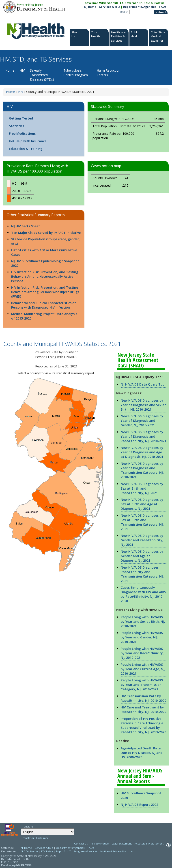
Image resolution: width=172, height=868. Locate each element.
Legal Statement (122, 843)
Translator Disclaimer (35, 838)
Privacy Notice (100, 843)
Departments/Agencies (140, 7)
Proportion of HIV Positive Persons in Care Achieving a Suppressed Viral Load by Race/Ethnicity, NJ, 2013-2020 (143, 725)
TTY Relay (47, 851)
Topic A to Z (63, 851)
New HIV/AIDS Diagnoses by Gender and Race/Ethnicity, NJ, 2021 (142, 540)
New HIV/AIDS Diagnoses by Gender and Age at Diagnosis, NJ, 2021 (142, 556)
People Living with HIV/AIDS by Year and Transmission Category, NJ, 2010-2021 (142, 685)
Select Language (21, 828)
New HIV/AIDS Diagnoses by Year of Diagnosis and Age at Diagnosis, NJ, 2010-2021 (142, 452)
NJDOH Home (29, 851)
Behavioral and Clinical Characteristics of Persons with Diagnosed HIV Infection (44, 305)
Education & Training (26, 149)
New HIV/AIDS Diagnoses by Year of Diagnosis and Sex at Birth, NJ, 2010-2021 (143, 405)
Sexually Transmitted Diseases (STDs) (42, 75)
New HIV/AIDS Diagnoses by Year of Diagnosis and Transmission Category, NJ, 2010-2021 (142, 470)
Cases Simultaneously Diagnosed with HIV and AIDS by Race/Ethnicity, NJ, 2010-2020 (143, 594)
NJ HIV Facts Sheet (26, 226)
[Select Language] (48, 832)
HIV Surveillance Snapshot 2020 (141, 795)
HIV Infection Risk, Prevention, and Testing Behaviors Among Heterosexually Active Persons (45, 276)
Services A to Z (110, 7)
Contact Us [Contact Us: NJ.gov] (81, 843)
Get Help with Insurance (28, 141)
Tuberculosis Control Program (76, 73)
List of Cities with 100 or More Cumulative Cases (44, 252)
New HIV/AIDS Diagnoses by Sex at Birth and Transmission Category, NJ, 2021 (142, 522)
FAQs (91, 848)
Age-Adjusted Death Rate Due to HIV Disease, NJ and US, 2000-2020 (142, 753)
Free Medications (22, 133)
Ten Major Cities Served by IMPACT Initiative (46, 233)
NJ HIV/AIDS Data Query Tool (143, 384)
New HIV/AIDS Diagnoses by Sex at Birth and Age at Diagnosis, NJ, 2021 (142, 504)
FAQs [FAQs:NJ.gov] (163, 7)
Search (124, 12)
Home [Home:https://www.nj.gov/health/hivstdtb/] (11, 92)
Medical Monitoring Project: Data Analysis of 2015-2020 (44, 316)
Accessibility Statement (149, 843)
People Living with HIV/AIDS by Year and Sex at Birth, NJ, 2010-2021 (143, 622)
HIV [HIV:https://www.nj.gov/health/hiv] (21, 92)
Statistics (16, 126)
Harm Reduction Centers (109, 73)
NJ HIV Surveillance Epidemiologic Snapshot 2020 (45, 263)
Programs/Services (86, 851)
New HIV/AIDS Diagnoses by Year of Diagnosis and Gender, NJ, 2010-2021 (142, 421)
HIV (22, 70)
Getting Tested (21, 118)
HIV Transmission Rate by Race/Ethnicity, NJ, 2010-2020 (143, 698)
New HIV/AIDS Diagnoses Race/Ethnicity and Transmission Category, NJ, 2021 (142, 574)
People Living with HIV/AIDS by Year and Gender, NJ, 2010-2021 (142, 637)
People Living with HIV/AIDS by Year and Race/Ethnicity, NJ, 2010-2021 (142, 653)
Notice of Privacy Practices (117, 851)
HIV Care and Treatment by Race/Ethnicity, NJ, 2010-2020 (143, 709)
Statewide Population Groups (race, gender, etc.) (45, 241)
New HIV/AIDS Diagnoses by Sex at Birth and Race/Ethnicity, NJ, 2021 (142, 488)
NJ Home (90, 7)
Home (10, 70)
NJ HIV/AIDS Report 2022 (139, 805)
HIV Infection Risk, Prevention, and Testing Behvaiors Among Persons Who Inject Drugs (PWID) (45, 292)
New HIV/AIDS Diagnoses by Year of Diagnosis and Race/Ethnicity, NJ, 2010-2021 (143, 436)
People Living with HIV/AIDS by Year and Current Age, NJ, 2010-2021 (143, 669)
